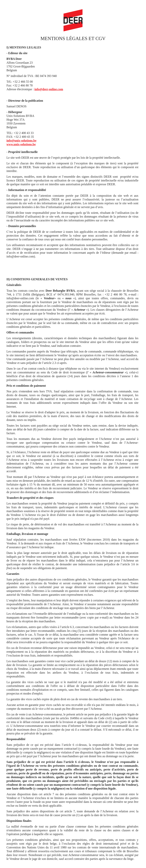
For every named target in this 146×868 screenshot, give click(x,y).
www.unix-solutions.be (21, 144)
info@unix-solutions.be (21, 141)
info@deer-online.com (49, 89)
